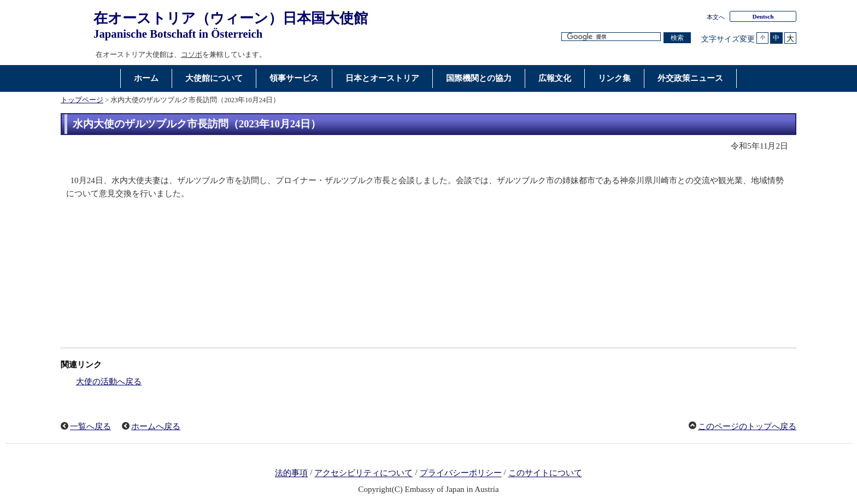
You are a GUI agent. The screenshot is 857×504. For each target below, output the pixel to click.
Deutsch (763, 16)
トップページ (82, 100)
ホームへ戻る (156, 426)
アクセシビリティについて (363, 473)
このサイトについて (545, 473)
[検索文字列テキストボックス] (611, 37)
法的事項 (291, 473)
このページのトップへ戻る (747, 426)
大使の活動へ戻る (109, 382)
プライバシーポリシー (461, 473)
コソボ (192, 54)
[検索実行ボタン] (677, 38)
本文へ (716, 17)
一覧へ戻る (90, 426)
